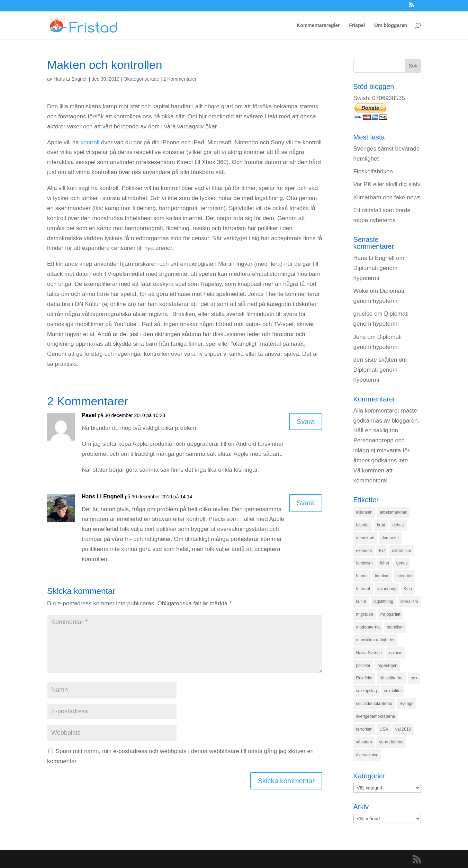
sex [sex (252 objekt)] (414, 678)
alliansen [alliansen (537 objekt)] (364, 512)
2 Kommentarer (180, 79)
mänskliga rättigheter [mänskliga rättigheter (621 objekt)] (375, 640)
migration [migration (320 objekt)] (365, 614)
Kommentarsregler (318, 25)
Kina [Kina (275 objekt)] (408, 589)
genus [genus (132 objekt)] (402, 563)
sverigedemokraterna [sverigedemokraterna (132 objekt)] (376, 716)
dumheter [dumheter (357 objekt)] (390, 538)
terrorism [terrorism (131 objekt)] (364, 729)
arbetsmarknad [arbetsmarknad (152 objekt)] (394, 512)
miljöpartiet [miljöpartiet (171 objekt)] (390, 614)
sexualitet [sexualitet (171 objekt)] (393, 691)
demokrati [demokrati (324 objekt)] (365, 538)
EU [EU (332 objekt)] (382, 551)
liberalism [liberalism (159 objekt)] (409, 602)
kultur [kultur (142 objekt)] (361, 602)
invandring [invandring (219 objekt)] (387, 589)
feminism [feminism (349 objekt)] (364, 563)
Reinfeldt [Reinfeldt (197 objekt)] (364, 678)
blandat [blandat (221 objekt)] (363, 525)
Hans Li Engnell (71, 79)
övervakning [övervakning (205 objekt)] (367, 755)
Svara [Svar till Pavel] (306, 422)
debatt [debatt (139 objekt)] (398, 525)
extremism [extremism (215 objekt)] (401, 551)
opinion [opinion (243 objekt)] (396, 653)
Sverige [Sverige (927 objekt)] (407, 704)
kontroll (90, 142)
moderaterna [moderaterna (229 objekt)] (368, 627)
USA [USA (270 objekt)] (384, 729)
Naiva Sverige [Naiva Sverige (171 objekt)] (369, 653)
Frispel (357, 25)
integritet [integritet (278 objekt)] (404, 576)
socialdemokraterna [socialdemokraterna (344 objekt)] (374, 704)
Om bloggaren (391, 25)
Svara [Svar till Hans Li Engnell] (306, 503)
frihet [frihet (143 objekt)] (384, 563)
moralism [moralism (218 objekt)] (395, 627)
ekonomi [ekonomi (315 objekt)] (364, 551)
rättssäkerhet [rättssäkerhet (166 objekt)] (392, 678)
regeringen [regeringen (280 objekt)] (388, 666)
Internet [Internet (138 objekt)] (363, 589)
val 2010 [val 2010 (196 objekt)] (403, 729)
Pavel (89, 415)
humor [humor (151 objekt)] (362, 576)
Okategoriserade (142, 79)
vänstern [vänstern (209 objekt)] (364, 742)
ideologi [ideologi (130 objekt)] (382, 576)
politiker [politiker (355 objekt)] (363, 666)
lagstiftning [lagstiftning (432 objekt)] (383, 602)
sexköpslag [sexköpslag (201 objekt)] (367, 691)
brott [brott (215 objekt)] (381, 525)
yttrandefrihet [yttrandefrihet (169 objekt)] (391, 742)
